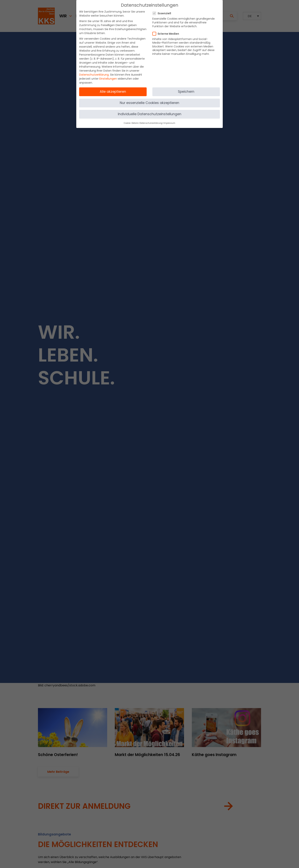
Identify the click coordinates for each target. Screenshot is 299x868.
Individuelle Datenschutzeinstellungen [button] (150, 112)
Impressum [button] (169, 121)
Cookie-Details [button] (131, 121)
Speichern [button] (186, 89)
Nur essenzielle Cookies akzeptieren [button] (149, 101)
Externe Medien (167, 32)
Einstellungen (108, 77)
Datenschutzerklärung (94, 73)
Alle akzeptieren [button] (113, 89)
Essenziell (163, 11)
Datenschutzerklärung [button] (151, 121)
